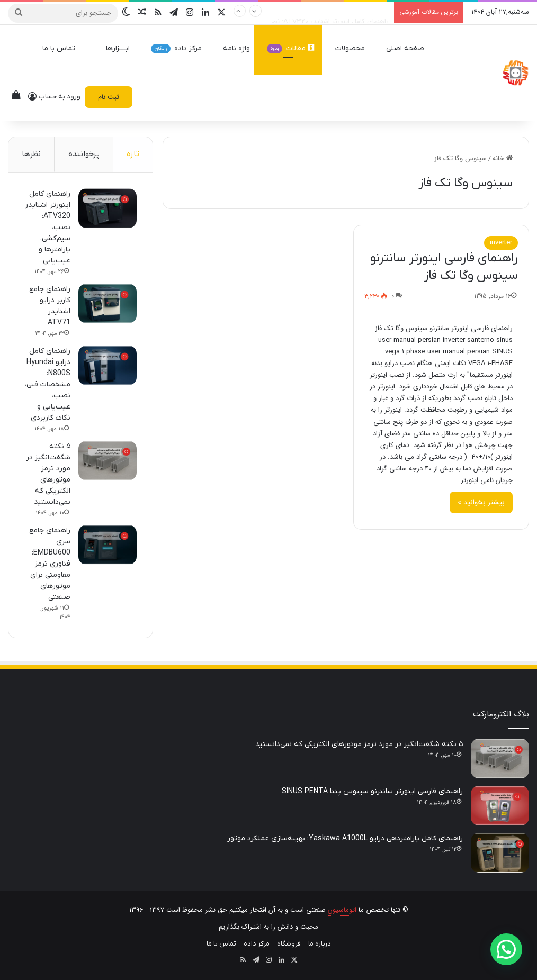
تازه (133, 154)
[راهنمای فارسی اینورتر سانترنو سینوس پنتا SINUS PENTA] (500, 806)
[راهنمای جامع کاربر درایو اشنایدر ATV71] (108, 303)
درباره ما (320, 944)
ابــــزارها (118, 48)
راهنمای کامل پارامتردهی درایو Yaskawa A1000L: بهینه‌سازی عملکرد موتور (345, 838)
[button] (506, 949)
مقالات (290, 48)
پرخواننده (84, 154)
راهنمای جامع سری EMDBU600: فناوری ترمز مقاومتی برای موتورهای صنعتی (50, 564)
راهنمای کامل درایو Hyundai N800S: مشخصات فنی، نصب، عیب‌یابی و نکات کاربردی (48, 384)
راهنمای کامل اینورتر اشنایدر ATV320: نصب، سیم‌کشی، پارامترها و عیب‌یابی (281, 12)
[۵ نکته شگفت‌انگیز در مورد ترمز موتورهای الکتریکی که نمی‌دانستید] (108, 461)
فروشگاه (289, 944)
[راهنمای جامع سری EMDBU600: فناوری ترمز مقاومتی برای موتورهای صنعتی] (108, 545)
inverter (501, 243)
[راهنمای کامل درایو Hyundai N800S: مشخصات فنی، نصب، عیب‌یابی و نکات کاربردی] (108, 365)
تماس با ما (64, 48)
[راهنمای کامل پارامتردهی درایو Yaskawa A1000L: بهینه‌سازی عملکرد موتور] (500, 853)
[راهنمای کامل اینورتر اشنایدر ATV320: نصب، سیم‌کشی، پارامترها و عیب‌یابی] (108, 208)
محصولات (355, 48)
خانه (503, 158)
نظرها (31, 154)
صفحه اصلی (410, 48)
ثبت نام (109, 97)
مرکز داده (181, 48)
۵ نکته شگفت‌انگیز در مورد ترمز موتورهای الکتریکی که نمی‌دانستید (359, 744)
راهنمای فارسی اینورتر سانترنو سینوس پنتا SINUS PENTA (372, 791)
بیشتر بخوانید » (481, 502)
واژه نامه (236, 48)
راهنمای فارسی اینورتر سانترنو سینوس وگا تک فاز (444, 267)
